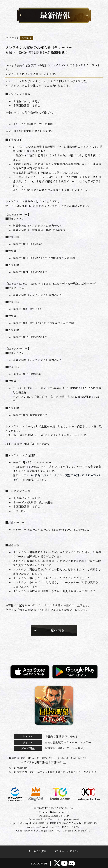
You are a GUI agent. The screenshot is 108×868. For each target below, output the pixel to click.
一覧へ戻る (56, 630)
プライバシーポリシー (67, 851)
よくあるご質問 (37, 851)
